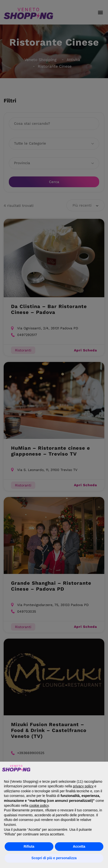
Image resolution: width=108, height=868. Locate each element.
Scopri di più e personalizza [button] (54, 858)
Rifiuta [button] (29, 846)
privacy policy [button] (83, 786)
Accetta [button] (79, 846)
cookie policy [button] (39, 806)
